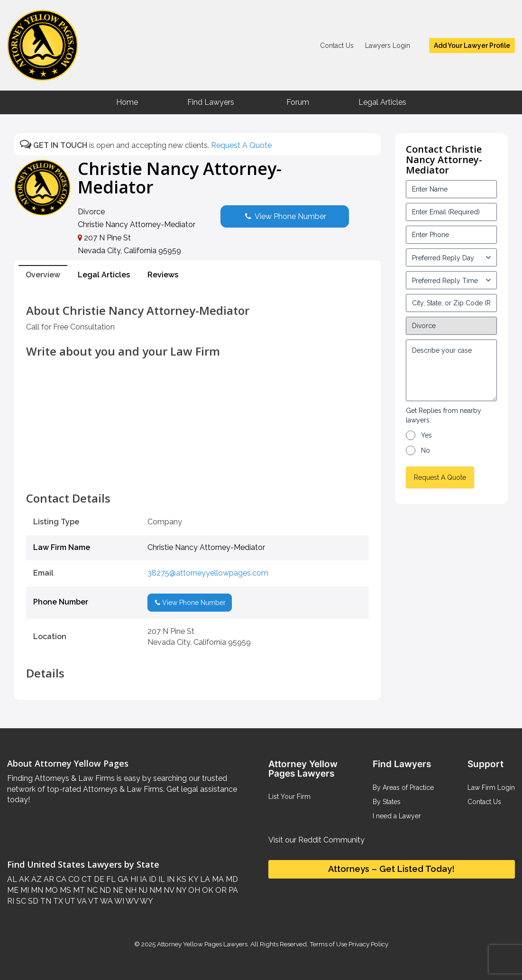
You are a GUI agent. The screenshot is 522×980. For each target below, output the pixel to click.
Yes (426, 435)
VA (81, 901)
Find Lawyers (211, 102)
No (426, 450)
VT (93, 901)
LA (204, 879)
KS (180, 879)
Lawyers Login (388, 46)
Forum (298, 102)
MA (217, 879)
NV (168, 890)
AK (23, 879)
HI (133, 879)
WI (119, 901)
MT (78, 890)
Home (127, 102)
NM (155, 890)
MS (64, 890)
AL (12, 879)
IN (170, 879)
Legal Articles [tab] (104, 275)
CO (73, 879)
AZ (36, 879)
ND (104, 890)
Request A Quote (241, 145)
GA (122, 879)
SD (32, 901)
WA (106, 901)
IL (161, 879)
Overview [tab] (43, 275)
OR (220, 890)
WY (146, 901)
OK (207, 890)
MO (50, 890)
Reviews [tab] (163, 275)
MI (24, 890)
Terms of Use (328, 944)
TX (57, 901)
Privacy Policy (368, 944)
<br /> (197, 473)
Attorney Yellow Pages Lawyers (202, 944)
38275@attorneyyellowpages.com (208, 573)
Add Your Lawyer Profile (472, 46)
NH (130, 890)
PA (232, 890)
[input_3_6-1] (451, 280)
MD (231, 879)
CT (86, 879)
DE (98, 879)
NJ (142, 890)
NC (91, 890)
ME (13, 890)
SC (20, 901)
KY (192, 879)
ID (152, 879)
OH (193, 890)
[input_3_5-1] (451, 257)
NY (180, 890)
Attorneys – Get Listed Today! (391, 869)
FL (110, 879)
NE (117, 890)
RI (11, 901)
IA (142, 879)
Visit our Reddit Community (316, 840)
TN (45, 901)
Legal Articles (382, 102)
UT (69, 901)
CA (60, 879)
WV (131, 901)
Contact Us (337, 46)
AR (48, 879)
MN (36, 890)
